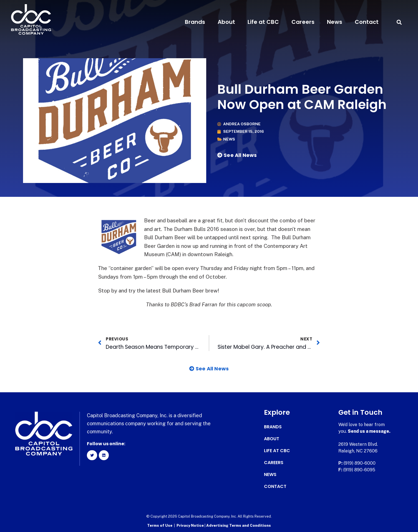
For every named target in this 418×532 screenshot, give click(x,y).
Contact (367, 22)
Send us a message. (369, 431)
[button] (399, 22)
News (335, 22)
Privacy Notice (191, 525)
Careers (303, 22)
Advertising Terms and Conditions (239, 525)
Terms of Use (160, 525)
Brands (195, 22)
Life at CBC (263, 22)
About (226, 22)
